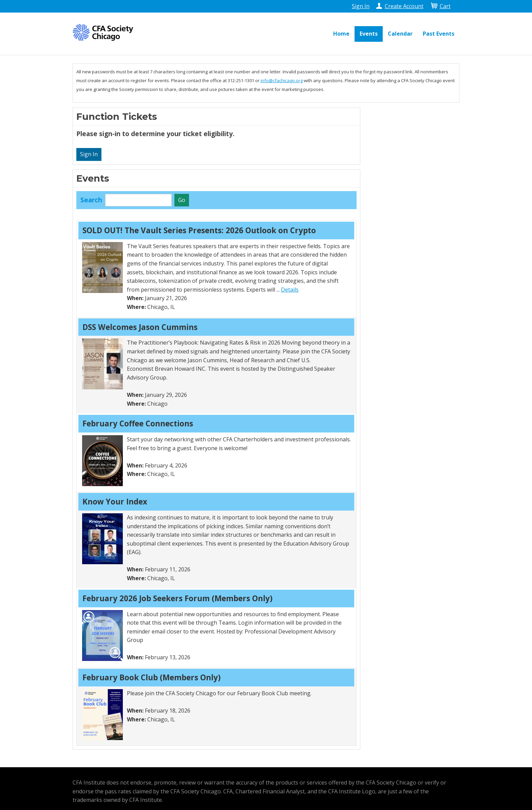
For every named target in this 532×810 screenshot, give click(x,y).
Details (290, 290)
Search (91, 200)
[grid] (216, 483)
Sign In (361, 6)
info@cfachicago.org (282, 80)
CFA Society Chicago (105, 32)
